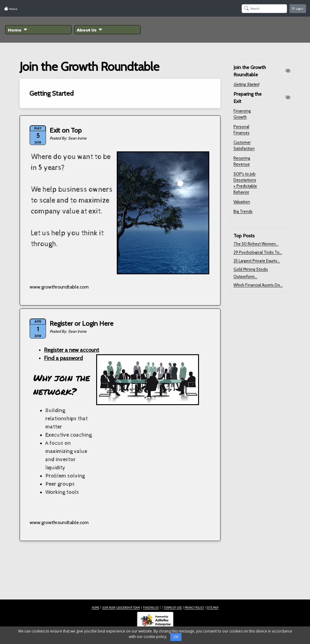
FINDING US (151, 608)
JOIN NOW (109, 608)
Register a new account (72, 350)
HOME (95, 608)
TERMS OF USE (173, 608)
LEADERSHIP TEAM (128, 608)
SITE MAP (213, 608)
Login (298, 9)
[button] (38, 30)
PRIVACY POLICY (194, 608)
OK (176, 637)
